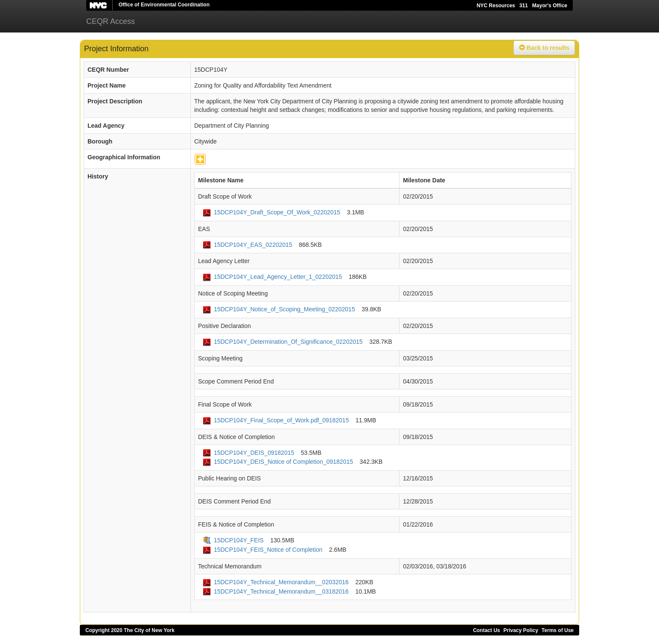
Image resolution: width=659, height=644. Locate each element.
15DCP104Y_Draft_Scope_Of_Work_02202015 (277, 212)
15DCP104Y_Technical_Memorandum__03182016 (281, 591)
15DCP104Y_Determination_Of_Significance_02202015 (288, 342)
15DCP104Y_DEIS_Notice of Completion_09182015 (283, 462)
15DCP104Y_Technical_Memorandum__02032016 (281, 582)
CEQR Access (111, 21)
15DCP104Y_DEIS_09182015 (254, 453)
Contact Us (486, 630)
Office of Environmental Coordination (164, 5)
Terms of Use (558, 630)
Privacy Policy (520, 630)
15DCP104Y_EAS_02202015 (253, 245)
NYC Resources (496, 6)
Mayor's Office (550, 6)
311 (524, 6)
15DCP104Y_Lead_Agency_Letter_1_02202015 (278, 277)
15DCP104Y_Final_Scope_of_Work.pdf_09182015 (281, 420)
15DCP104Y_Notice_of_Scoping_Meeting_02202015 (284, 309)
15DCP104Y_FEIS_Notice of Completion (268, 550)
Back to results (544, 48)
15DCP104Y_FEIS (239, 540)
